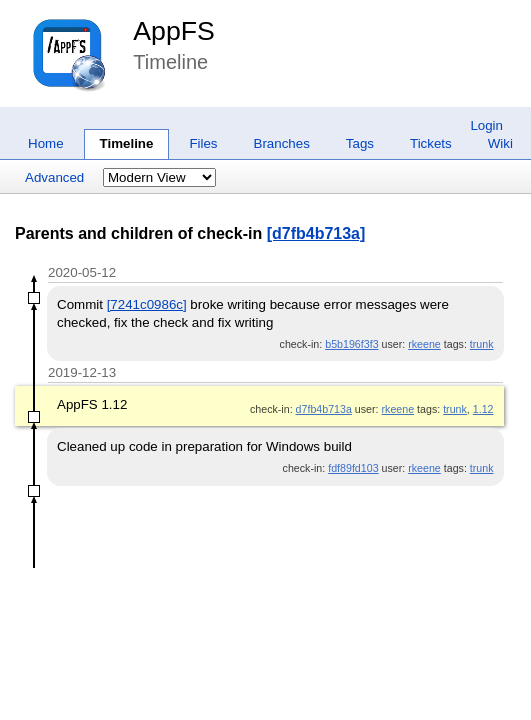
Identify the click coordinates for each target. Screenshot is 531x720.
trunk (482, 344)
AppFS (174, 31)
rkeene (424, 344)
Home (46, 143)
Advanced (54, 177)
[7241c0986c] (147, 304)
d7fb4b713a (324, 409)
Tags (360, 143)
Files (203, 143)
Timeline (127, 143)
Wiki (500, 143)
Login (486, 125)
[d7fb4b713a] (316, 233)
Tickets (431, 143)
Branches (282, 143)
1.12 (483, 409)
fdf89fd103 (353, 468)
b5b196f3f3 (351, 344)
